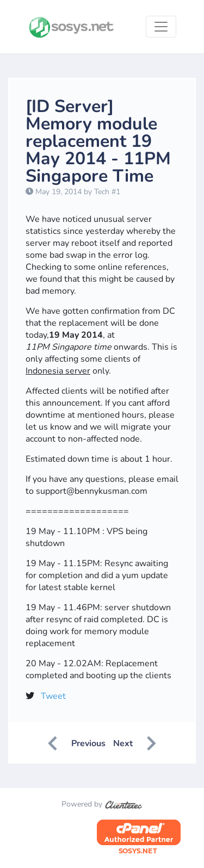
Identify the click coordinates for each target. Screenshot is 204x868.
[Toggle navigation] (161, 27)
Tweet (53, 696)
